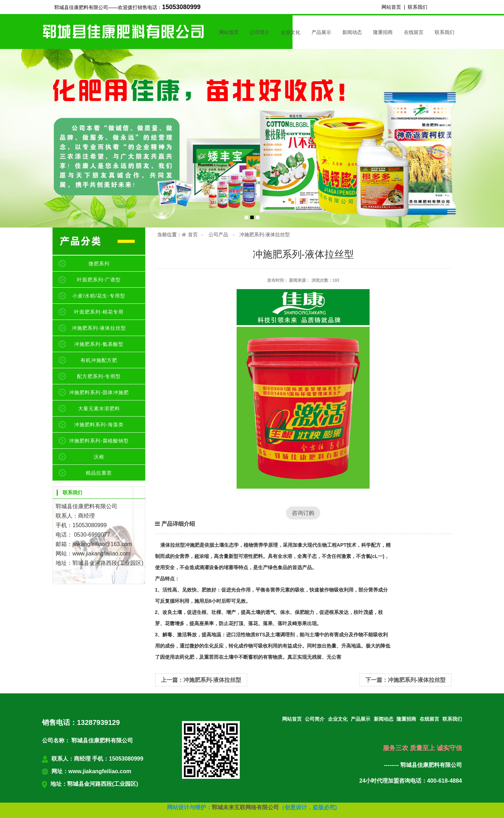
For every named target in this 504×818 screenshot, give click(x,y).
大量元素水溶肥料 (99, 408)
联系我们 (418, 7)
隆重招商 (383, 32)
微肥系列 (99, 264)
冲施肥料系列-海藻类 (99, 425)
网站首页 (391, 7)
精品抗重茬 (99, 473)
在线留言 (414, 32)
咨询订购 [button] (303, 513)
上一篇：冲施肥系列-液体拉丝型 (201, 680)
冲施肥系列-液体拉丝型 (99, 328)
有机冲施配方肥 (99, 360)
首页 (193, 235)
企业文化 (290, 32)
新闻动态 (352, 32)
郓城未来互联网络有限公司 (245, 807)
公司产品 (218, 235)
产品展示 (321, 32)
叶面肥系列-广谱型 (99, 280)
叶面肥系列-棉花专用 (99, 312)
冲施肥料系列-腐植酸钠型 (99, 441)
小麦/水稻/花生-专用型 (99, 296)
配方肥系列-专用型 (99, 376)
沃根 (99, 457)
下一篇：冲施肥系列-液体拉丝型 (405, 680)
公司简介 (260, 32)
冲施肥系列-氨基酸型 (99, 344)
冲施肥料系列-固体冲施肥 (99, 392)
